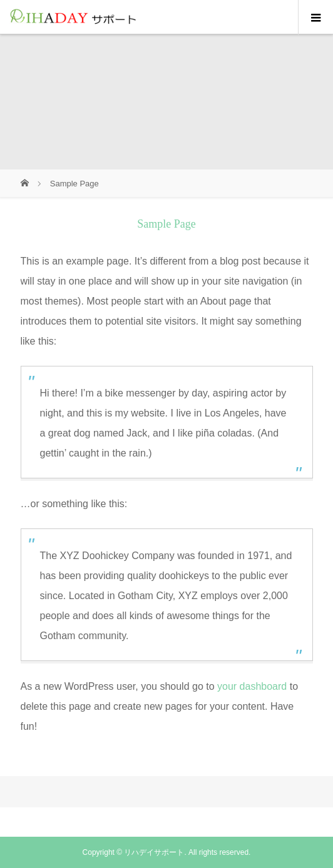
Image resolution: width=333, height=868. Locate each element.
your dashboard (252, 686)
